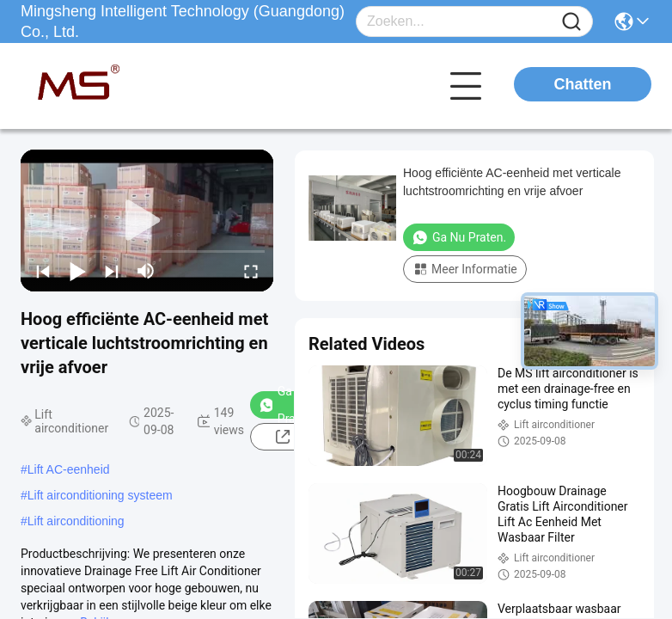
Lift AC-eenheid (69, 469)
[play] (147, 221)
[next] (112, 271)
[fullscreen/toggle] (251, 271)
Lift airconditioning (76, 521)
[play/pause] (77, 271)
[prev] (43, 271)
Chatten (583, 84)
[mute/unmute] (146, 271)
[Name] (571, 22)
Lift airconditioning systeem (100, 495)
